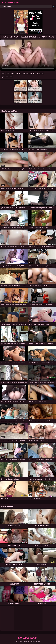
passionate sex (7, 77)
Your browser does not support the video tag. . (28, 55)
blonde (18, 73)
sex (3, 73)
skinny (32, 73)
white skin (40, 73)
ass (8, 73)
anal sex (25, 73)
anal (12, 73)
